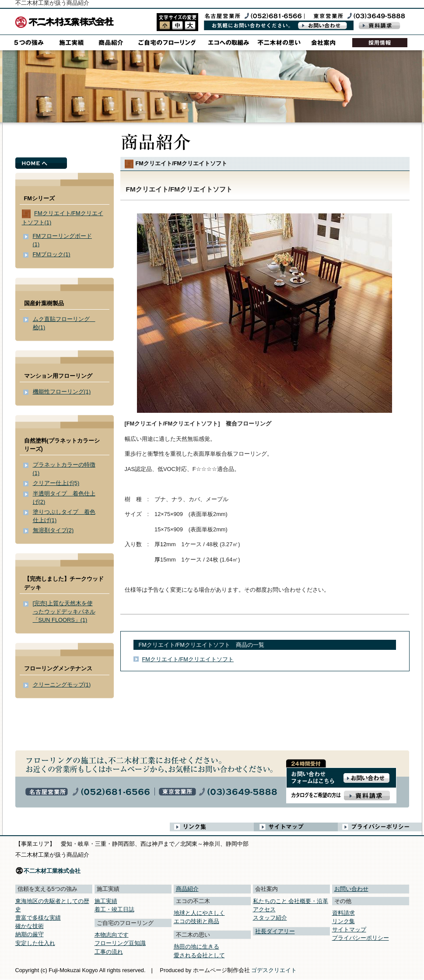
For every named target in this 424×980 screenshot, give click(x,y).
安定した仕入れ (35, 943)
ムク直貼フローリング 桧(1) (64, 323)
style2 (177, 25)
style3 (190, 25)
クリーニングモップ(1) (62, 685)
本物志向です (112, 935)
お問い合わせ (351, 889)
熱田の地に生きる (196, 947)
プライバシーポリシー (361, 938)
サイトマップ (349, 929)
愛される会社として (199, 955)
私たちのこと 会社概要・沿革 (291, 901)
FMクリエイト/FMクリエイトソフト (188, 659)
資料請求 (343, 913)
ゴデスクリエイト (274, 970)
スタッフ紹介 (270, 918)
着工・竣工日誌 (114, 909)
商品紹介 (187, 889)
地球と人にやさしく (199, 913)
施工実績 (106, 901)
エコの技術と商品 (196, 921)
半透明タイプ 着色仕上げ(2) (64, 498)
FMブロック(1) (52, 254)
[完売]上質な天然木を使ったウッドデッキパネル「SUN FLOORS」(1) (64, 612)
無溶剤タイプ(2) (53, 530)
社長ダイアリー (275, 931)
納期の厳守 (30, 934)
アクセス (264, 909)
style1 (165, 25)
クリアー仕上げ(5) (56, 483)
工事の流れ (109, 952)
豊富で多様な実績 (38, 918)
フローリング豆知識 (120, 943)
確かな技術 (30, 926)
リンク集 (343, 921)
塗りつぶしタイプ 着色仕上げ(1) (64, 516)
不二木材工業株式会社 (52, 871)
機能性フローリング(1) (62, 392)
